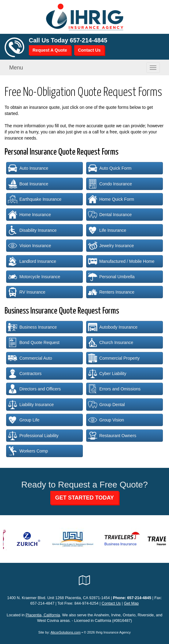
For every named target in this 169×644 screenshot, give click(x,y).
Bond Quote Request (34, 342)
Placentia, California (43, 615)
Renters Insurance (111, 292)
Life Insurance (107, 230)
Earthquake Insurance (35, 199)
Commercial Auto (30, 358)
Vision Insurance (29, 246)
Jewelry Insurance (111, 246)
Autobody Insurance (113, 327)
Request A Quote (50, 50)
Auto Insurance (28, 168)
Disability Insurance (32, 230)
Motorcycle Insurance (34, 277)
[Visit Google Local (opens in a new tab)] (84, 580)
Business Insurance (32, 327)
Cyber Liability (107, 373)
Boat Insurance (28, 184)
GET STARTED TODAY (85, 498)
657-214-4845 (89, 40)
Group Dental (106, 405)
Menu (16, 68)
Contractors (25, 373)
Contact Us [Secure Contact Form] (111, 603)
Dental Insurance (110, 215)
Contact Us (89, 50)
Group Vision (106, 420)
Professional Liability (33, 436)
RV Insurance (27, 292)
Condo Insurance (110, 184)
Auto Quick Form (110, 168)
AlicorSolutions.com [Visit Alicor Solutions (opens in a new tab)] (66, 632)
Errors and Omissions (114, 389)
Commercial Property (114, 358)
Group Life (24, 420)
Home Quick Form (111, 199)
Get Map (131, 603)
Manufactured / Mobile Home (121, 261)
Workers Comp (28, 451)
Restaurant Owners (112, 436)
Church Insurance (111, 342)
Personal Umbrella (111, 277)
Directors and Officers (34, 389)
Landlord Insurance (32, 261)
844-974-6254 (86, 603)
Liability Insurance (31, 405)
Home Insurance (29, 215)
